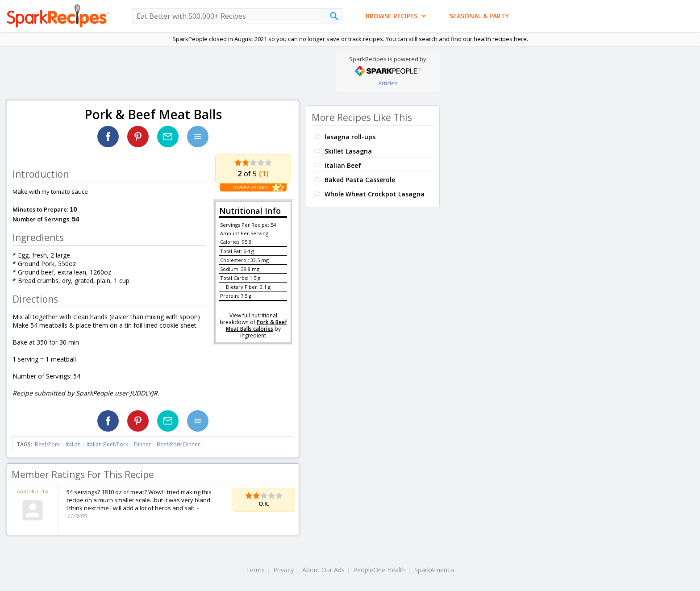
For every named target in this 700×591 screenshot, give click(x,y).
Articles (388, 83)
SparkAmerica (434, 570)
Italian (73, 444)
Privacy (283, 570)
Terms (255, 570)
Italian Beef (343, 165)
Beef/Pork (47, 444)
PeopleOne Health (379, 570)
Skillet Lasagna (348, 151)
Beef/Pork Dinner (178, 444)
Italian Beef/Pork (107, 444)
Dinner (142, 444)
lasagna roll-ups (350, 137)
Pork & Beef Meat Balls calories (256, 325)
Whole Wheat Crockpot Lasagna (375, 194)
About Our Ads (323, 570)
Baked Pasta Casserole (360, 180)
